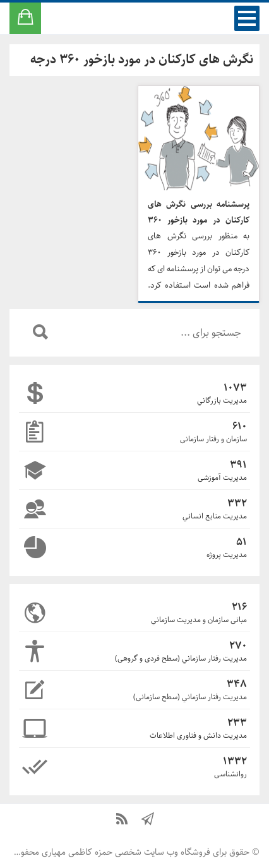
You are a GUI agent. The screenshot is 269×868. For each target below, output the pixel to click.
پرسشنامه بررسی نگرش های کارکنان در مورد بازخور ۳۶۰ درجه (199, 213)
